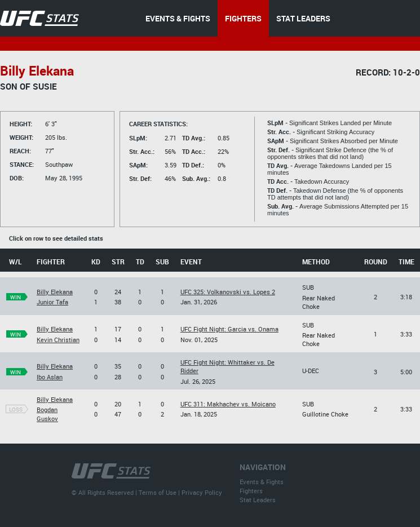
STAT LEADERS (303, 18)
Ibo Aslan (50, 377)
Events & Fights (262, 482)
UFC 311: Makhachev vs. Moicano (228, 404)
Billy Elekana (55, 292)
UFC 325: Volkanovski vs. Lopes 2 (228, 292)
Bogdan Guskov (47, 414)
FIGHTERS (243, 18)
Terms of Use (158, 492)
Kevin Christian (58, 340)
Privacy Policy (202, 492)
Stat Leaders (258, 500)
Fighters (251, 491)
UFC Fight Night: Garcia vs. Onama (229, 329)
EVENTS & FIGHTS (178, 18)
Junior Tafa (52, 302)
